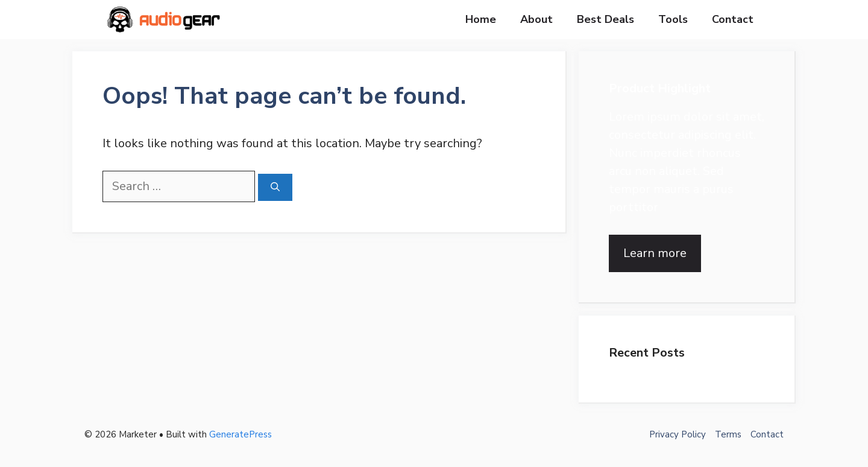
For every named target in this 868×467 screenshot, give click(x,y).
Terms (728, 434)
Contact (733, 19)
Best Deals (605, 19)
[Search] (275, 187)
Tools (673, 19)
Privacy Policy (678, 434)
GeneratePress (241, 434)
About (536, 19)
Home (481, 19)
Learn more (655, 253)
